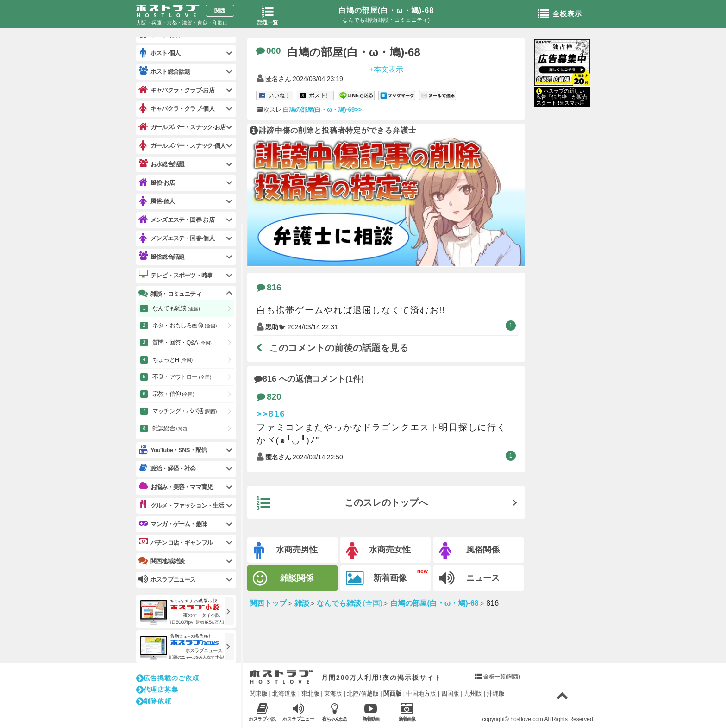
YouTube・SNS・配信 (172, 450)
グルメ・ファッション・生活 (181, 505)
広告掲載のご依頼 (168, 678)
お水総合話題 (161, 164)
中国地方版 (421, 693)
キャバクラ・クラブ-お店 (176, 90)
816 (269, 287)
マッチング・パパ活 (185, 411)
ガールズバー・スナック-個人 (182, 146)
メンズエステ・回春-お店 (176, 220)
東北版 (310, 693)
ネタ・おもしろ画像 (185, 325)
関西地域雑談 (161, 561)
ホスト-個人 (160, 53)
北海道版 (284, 693)
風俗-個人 (156, 201)
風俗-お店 (156, 183)
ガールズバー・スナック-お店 (182, 127)
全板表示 (560, 14)
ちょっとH (172, 360)
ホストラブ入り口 (281, 677)
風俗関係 (469, 551)
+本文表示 (386, 69)
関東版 (259, 693)
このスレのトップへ (342, 503)
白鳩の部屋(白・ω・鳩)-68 (386, 10)
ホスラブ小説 (262, 712)
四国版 (450, 693)
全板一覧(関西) (502, 677)
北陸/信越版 (363, 693)
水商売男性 (286, 551)
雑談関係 (283, 579)
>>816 (271, 414)
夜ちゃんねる (335, 712)
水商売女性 (378, 551)
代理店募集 (157, 690)
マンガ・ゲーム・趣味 (173, 524)
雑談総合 (170, 428)
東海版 (333, 693)
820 (269, 397)
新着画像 (376, 578)
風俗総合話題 (161, 257)
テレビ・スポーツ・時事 (175, 275)
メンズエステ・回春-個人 (176, 238)
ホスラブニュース (298, 712)
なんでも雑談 (176, 308)
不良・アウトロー (182, 377)
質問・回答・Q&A (182, 342)
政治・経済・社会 (167, 468)
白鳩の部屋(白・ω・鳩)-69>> (322, 110)
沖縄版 (496, 693)
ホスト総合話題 (164, 71)
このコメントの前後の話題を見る (332, 348)
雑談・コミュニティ (170, 294)
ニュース (469, 578)
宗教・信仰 (173, 394)
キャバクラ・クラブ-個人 (176, 109)
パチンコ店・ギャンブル (175, 542)
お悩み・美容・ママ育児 (175, 487)
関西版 (392, 693)
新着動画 (371, 712)
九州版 (473, 693)
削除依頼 (154, 701)
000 (269, 51)
